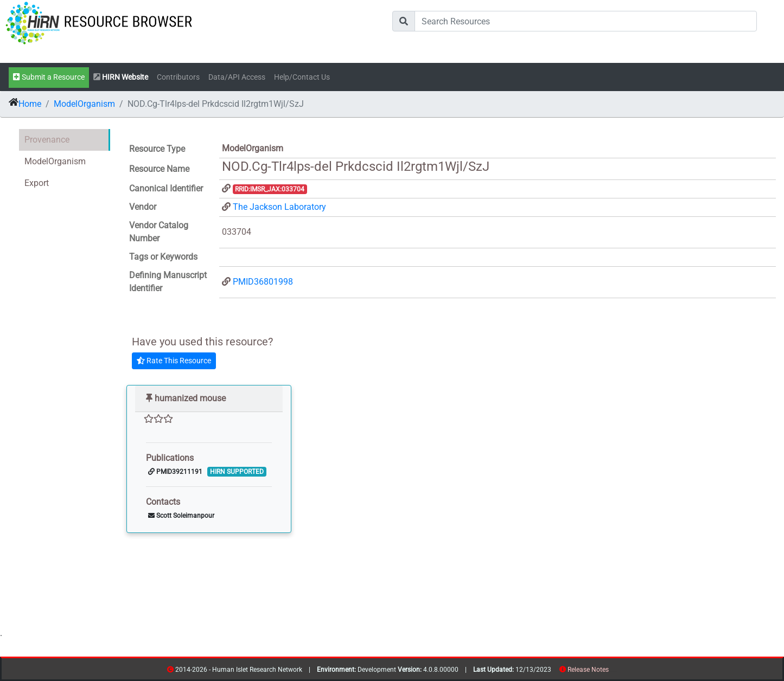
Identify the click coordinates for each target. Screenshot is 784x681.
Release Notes (588, 670)
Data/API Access (237, 77)
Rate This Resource (174, 361)
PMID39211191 (175, 472)
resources (612, 672)
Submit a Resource (49, 77)
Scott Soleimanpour (181, 516)
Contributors (178, 77)
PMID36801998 (263, 282)
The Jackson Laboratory (279, 207)
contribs (616, 672)
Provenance (47, 140)
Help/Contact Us (302, 77)
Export (37, 183)
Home (30, 104)
